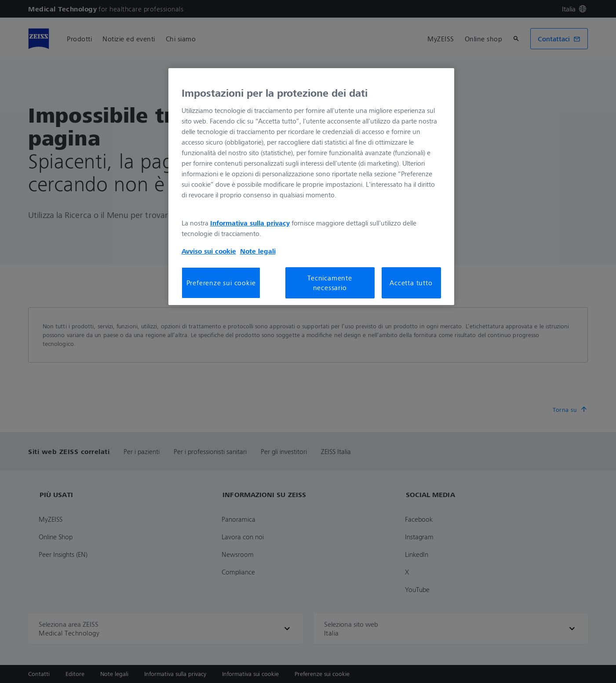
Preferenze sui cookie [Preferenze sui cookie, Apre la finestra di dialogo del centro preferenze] (221, 283)
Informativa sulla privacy (250, 223)
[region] (311, 186)
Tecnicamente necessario (330, 283)
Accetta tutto (411, 283)
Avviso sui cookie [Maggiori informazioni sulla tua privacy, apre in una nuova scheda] (209, 251)
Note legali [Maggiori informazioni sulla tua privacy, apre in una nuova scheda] (258, 251)
